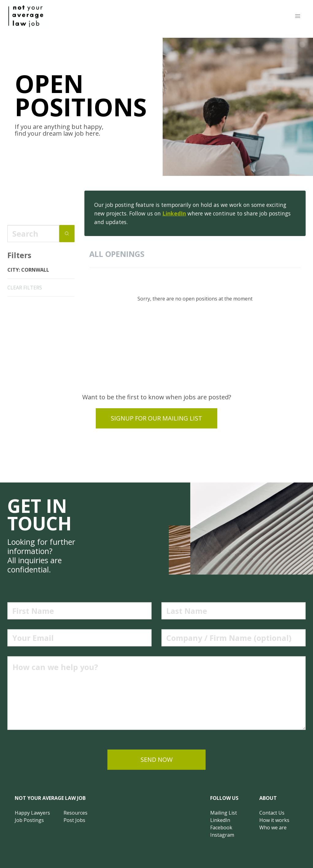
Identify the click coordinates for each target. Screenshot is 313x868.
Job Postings (29, 820)
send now (156, 759)
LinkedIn (174, 213)
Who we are (273, 827)
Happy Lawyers (32, 813)
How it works (274, 820)
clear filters (25, 288)
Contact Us (272, 813)
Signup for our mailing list (156, 418)
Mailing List (224, 813)
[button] (298, 16)
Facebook (221, 827)
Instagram (222, 835)
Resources (75, 813)
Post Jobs (74, 820)
